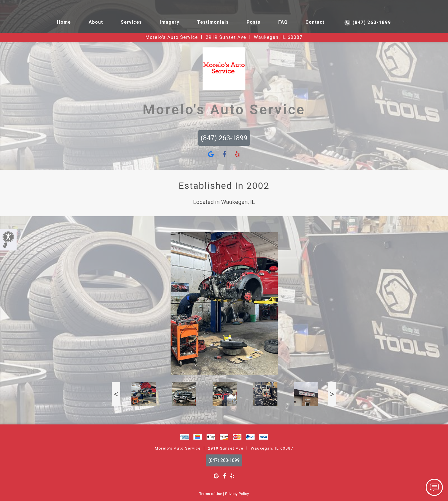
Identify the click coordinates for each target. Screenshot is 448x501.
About (96, 22)
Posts (254, 22)
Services (131, 22)
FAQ (283, 22)
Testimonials (213, 22)
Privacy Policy (237, 494)
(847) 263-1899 (368, 23)
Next (332, 394)
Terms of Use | (212, 494)
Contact (315, 22)
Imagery (170, 22)
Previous (116, 394)
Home (64, 22)
